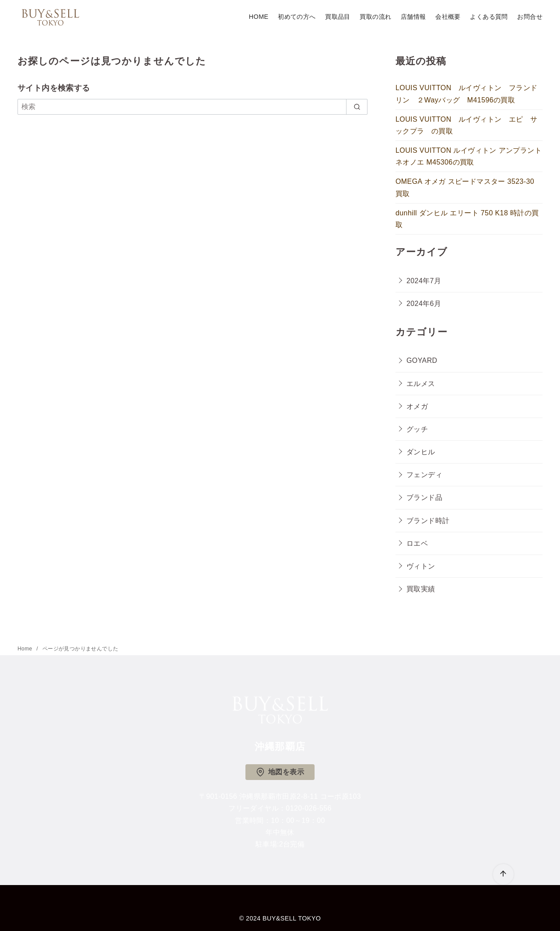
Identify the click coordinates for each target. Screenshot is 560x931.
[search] (357, 107)
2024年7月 (424, 281)
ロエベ (417, 543)
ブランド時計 (428, 521)
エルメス (421, 384)
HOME (259, 17)
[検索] (192, 107)
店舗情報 (413, 17)
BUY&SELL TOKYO (292, 918)
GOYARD (422, 360)
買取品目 (338, 17)
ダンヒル (421, 452)
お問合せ (530, 17)
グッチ (417, 429)
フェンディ (424, 475)
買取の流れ (375, 17)
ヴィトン (421, 566)
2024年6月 (424, 304)
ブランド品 (424, 497)
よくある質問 (489, 17)
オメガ (417, 406)
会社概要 (448, 17)
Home (26, 649)
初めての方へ (297, 17)
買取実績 (421, 589)
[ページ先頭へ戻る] (503, 874)
